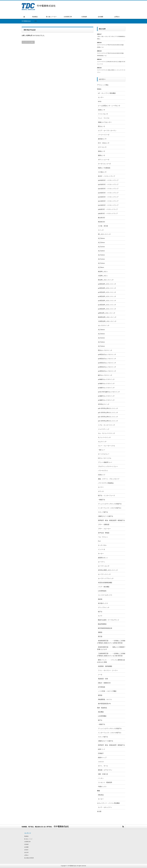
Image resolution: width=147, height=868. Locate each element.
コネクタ (101, 762)
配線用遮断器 (102, 624)
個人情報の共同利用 (29, 858)
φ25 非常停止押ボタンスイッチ (108, 413)
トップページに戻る (28, 42)
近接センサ (102, 110)
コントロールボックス (105, 595)
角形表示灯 (102, 222)
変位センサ (102, 126)
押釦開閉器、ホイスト (105, 699)
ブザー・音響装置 (104, 524)
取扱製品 (26, 836)
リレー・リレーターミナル (106, 446)
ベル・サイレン (103, 537)
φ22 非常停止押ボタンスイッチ (108, 417)
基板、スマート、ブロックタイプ (109, 479)
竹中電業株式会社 (72, 866)
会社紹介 (26, 850)
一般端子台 (102, 500)
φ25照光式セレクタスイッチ (107, 359)
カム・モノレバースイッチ (106, 433)
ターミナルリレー (104, 454)
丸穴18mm (101, 251)
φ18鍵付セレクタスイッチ (106, 396)
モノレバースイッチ (104, 437)
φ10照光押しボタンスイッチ (107, 309)
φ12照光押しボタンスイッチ (107, 305)
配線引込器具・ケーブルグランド (109, 620)
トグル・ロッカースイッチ (106, 425)
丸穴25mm (101, 242)
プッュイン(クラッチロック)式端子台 (110, 504)
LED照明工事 (27, 842)
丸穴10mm (101, 263)
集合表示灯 (102, 218)
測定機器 (101, 712)
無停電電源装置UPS (104, 704)
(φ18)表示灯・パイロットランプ (108, 193)
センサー (101, 97)
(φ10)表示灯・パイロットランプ (108, 205)
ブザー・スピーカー (104, 529)
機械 (98, 791)
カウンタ (101, 491)
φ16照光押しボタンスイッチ (107, 301)
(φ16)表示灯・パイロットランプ (108, 197)
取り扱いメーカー (28, 839)
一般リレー (102, 450)
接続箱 (100, 599)
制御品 (99, 89)
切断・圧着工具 (103, 774)
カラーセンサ (102, 147)
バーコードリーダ (104, 135)
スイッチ (101, 230)
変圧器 (100, 636)
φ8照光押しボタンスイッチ (107, 313)
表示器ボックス (103, 603)
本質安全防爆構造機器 (105, 583)
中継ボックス (102, 787)
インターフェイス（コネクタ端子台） (110, 508)
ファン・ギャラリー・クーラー (108, 670)
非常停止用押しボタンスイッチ (108, 570)
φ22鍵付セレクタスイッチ (106, 388)
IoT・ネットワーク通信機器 (107, 93)
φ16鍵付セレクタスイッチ (106, 400)
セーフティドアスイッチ (106, 578)
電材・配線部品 (102, 708)
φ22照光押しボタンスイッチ (107, 292)
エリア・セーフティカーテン (107, 130)
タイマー (101, 487)
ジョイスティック (104, 429)
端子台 (100, 612)
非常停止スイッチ (104, 404)
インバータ (102, 549)
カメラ (100, 616)
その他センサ (102, 172)
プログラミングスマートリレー (108, 466)
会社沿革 (26, 852)
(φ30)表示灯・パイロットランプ (108, 180)
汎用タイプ (102, 475)
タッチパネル (102, 545)
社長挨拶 (26, 844)
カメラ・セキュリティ (105, 807)
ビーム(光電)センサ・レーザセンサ (109, 106)
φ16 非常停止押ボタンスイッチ (108, 421)
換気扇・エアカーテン (105, 770)
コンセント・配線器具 (105, 782)
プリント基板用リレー (105, 462)
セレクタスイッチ (104, 325)
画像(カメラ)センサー (105, 122)
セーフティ (102, 562)
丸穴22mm (101, 247)
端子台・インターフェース (106, 495)
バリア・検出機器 (104, 587)
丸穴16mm (101, 255)
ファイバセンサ (103, 114)
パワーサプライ (103, 471)
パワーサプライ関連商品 (106, 483)
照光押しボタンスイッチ (106, 280)
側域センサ (102, 151)
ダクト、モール (103, 766)
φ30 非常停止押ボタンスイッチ (108, 408)
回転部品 (101, 795)
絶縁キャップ (102, 757)
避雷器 (100, 695)
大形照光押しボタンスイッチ (107, 321)
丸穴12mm (101, 259)
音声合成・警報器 (104, 533)
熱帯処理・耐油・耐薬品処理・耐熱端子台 (111, 520)
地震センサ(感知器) (104, 168)
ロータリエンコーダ (104, 164)
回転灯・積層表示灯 (104, 683)
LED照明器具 (102, 591)
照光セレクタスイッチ (105, 350)
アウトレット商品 (103, 85)
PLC (99, 541)
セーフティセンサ (104, 566)
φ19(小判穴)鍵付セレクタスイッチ (109, 392)
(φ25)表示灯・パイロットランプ (108, 184)
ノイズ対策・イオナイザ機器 (107, 691)
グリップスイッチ (104, 607)
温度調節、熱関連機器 (105, 666)
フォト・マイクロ (104, 118)
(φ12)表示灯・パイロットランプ (108, 201)
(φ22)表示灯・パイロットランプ (108, 189)
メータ (100, 675)
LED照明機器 (102, 716)
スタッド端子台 (103, 512)
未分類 (99, 811)
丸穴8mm (101, 267)
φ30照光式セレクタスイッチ (107, 354)
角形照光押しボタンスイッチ (107, 317)
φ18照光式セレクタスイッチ (107, 367)
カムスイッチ (102, 442)
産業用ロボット (103, 558)
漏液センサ (102, 155)
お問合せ (26, 855)
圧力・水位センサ (104, 143)
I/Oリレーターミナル (105, 458)
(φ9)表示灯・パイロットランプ (108, 209)
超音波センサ (102, 139)
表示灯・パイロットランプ (106, 176)
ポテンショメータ (104, 160)
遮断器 (100, 632)
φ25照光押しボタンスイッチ (107, 288)
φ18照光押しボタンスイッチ (107, 296)
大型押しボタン (103, 276)
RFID (100, 101)
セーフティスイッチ (104, 574)
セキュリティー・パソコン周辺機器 (108, 803)
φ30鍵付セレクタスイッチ (106, 379)
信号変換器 (102, 687)
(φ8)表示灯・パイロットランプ (108, 213)
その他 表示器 (103, 226)
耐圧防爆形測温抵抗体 (105, 628)
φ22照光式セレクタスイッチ (107, 363)
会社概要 (26, 847)
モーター (101, 554)
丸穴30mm (101, 238)
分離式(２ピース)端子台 (106, 516)
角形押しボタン (103, 272)
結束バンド (102, 749)
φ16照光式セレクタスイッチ (107, 371)
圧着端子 (101, 753)
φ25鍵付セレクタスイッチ (106, 383)
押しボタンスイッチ (104, 234)
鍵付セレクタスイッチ (105, 375)
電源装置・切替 (103, 679)
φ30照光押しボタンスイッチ (107, 284)
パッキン (101, 778)
